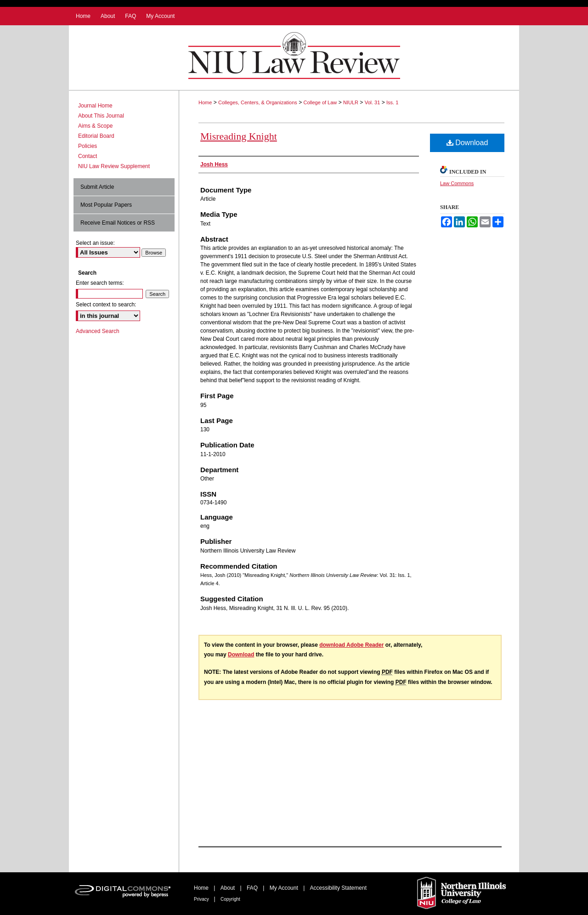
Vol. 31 (373, 102)
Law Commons (457, 183)
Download (467, 143)
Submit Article (97, 187)
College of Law (320, 102)
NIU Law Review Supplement (114, 166)
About (229, 888)
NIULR (351, 102)
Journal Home (95, 106)
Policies (88, 146)
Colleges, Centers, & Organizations (258, 102)
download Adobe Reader (351, 645)
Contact (88, 156)
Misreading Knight (239, 136)
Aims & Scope (95, 126)
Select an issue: (95, 243)
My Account (285, 888)
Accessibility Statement (338, 888)
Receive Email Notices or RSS (118, 223)
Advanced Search (98, 331)
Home (205, 102)
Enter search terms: (100, 283)
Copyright (230, 899)
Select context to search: (106, 305)
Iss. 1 (392, 102)
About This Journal (101, 116)
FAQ (253, 888)
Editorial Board (96, 136)
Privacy (202, 899)
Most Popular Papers (106, 205)
